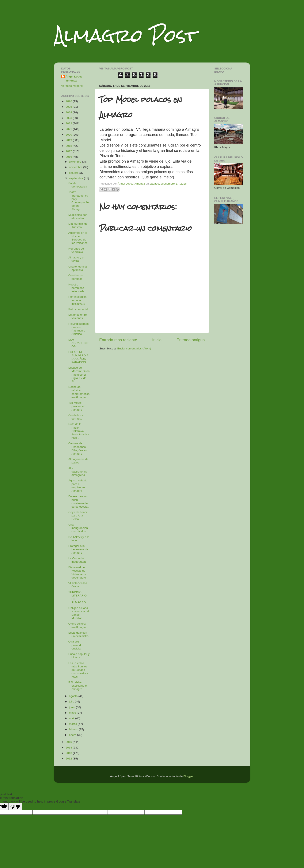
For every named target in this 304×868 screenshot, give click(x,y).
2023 (69, 118)
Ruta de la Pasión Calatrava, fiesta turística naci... (79, 431)
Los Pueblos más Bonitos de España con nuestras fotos (78, 670)
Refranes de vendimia (76, 250)
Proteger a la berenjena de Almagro (78, 549)
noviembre (76, 167)
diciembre (76, 162)
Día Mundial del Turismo (78, 225)
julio (72, 702)
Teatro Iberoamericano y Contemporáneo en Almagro (79, 201)
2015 (69, 742)
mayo (73, 713)
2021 (69, 129)
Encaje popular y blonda (79, 656)
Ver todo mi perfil (72, 86)
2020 (69, 135)
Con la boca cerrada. (76, 417)
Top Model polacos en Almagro (77, 406)
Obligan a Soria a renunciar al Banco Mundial (79, 613)
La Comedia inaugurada (77, 560)
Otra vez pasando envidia (75, 645)
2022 (69, 123)
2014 (69, 748)
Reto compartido (79, 309)
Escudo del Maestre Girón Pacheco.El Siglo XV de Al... (79, 375)
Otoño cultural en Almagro (77, 625)
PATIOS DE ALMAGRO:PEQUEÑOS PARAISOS (78, 357)
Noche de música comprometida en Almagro (79, 392)
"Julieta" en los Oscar (78, 585)
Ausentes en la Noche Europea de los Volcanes (78, 238)
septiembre (77, 178)
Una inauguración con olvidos (78, 528)
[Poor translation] (15, 807)
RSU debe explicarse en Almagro (78, 686)
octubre (74, 173)
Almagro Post (125, 35)
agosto (74, 696)
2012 (69, 759)
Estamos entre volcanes (78, 316)
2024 (69, 112)
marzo (73, 724)
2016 (69, 157)
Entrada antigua (191, 340)
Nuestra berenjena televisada (76, 288)
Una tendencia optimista (78, 268)
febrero (74, 729)
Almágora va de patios (78, 461)
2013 (69, 753)
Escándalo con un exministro (78, 634)
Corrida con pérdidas (76, 277)
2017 (69, 151)
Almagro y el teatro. (76, 259)
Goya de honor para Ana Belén (78, 516)
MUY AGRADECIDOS (78, 343)
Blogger (188, 776)
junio (72, 707)
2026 (69, 101)
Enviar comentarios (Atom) (134, 348)
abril (72, 718)
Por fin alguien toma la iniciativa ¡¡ (77, 300)
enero (73, 735)
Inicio (157, 340)
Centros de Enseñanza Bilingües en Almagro (78, 448)
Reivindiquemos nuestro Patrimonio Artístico (79, 329)
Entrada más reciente (118, 340)
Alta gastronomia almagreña (78, 472)
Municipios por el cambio (78, 217)
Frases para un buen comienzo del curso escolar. (79, 501)
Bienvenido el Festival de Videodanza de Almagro (77, 572)
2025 (69, 107)
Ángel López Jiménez (74, 79)
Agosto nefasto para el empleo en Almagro (78, 486)
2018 (69, 146)
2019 (69, 140)
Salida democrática (78, 185)
